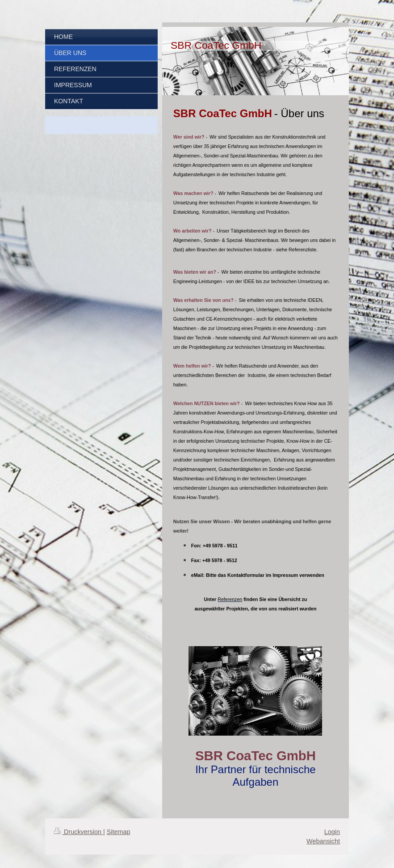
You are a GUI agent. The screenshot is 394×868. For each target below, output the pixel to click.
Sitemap (119, 832)
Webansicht (323, 841)
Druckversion (79, 832)
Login (332, 832)
